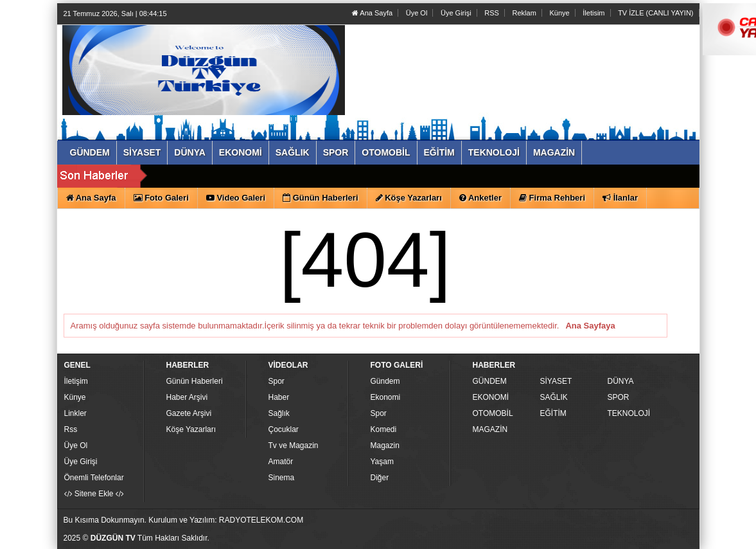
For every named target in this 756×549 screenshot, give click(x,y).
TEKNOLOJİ (629, 413)
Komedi (384, 429)
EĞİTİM (553, 413)
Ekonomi (386, 397)
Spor (277, 381)
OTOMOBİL (493, 413)
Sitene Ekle (94, 494)
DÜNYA (621, 381)
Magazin (385, 446)
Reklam (524, 13)
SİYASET (556, 381)
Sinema (282, 478)
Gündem (385, 381)
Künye (559, 13)
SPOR (619, 397)
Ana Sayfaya (590, 326)
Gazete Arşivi (189, 413)
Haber (279, 397)
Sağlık (279, 413)
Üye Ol (417, 13)
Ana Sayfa (372, 13)
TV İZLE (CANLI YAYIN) (655, 13)
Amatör (281, 462)
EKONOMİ (491, 397)
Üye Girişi (456, 13)
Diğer (380, 478)
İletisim (593, 13)
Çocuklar (284, 429)
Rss (71, 429)
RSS (492, 13)
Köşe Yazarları (191, 429)
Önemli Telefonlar (94, 478)
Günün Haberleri (195, 381)
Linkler (75, 413)
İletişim (76, 381)
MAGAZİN (490, 429)
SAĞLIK (554, 397)
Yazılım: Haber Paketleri (620, 539)
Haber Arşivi (187, 397)
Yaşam (382, 462)
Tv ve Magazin (294, 446)
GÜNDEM (490, 381)
